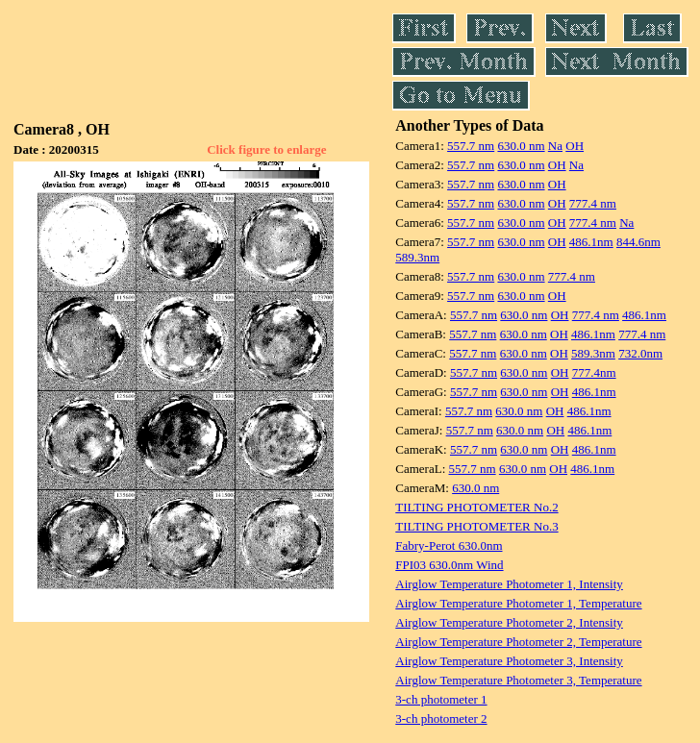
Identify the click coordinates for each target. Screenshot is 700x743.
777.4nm (594, 372)
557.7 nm (471, 146)
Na (555, 146)
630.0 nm (521, 146)
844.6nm (638, 242)
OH (575, 146)
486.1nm (591, 242)
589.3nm (417, 257)
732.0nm (640, 353)
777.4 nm (593, 203)
